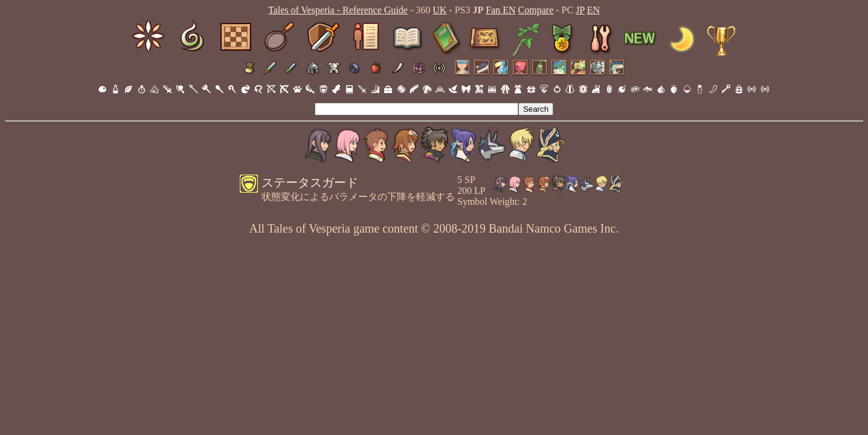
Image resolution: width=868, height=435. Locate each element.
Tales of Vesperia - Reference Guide (338, 10)
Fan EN (500, 10)
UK (439, 10)
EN (593, 10)
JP (580, 10)
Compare (536, 10)
